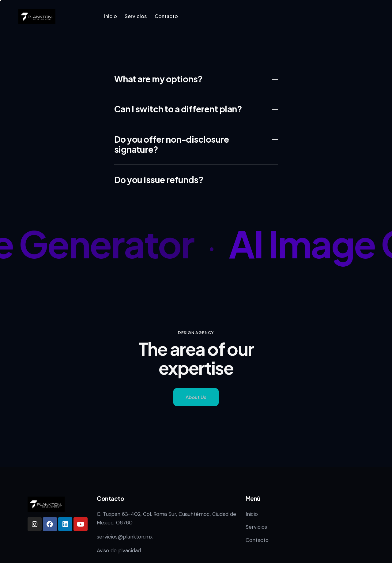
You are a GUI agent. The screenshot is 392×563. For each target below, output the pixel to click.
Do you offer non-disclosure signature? (172, 144)
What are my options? (158, 79)
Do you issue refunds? (159, 180)
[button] (196, 79)
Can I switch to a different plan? (178, 109)
